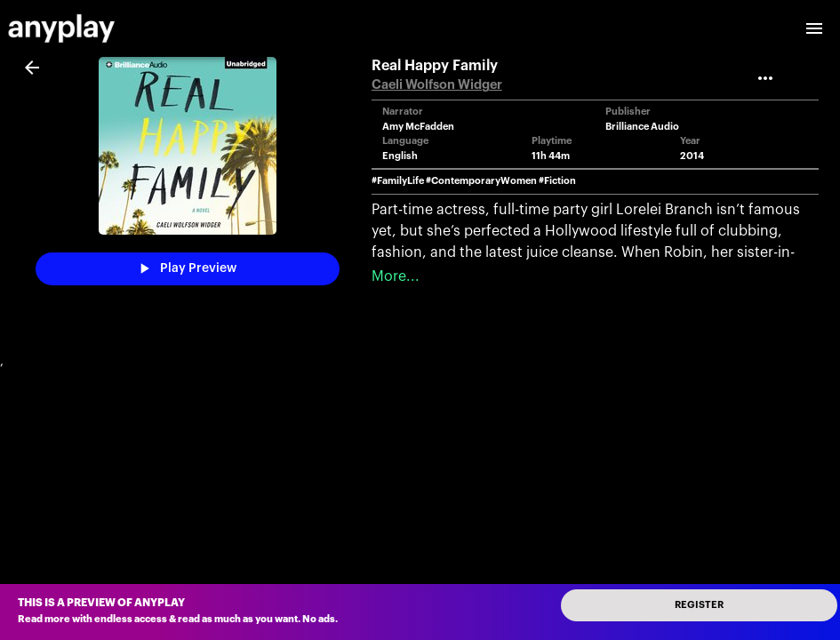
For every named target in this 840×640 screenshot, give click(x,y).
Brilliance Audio (642, 127)
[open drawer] (814, 28)
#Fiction (557, 181)
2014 (692, 156)
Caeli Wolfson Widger (437, 85)
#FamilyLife (398, 181)
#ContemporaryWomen (481, 181)
